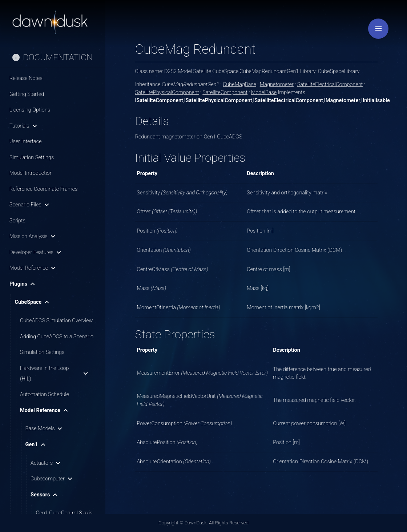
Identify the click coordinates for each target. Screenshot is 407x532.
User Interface (26, 142)
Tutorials (25, 126)
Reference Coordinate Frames (43, 189)
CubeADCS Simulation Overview (56, 321)
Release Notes (26, 78)
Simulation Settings (32, 158)
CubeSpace (34, 302)
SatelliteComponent (225, 92)
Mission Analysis (34, 236)
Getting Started (27, 94)
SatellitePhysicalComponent (167, 92)
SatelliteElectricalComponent (330, 84)
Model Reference (34, 268)
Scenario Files (31, 205)
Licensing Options (30, 110)
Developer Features (37, 252)
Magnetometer (277, 84)
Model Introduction (31, 173)
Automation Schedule (45, 394)
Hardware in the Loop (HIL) (55, 374)
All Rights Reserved (229, 523)
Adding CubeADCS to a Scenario (57, 337)
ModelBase (264, 92)
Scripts (17, 221)
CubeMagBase (239, 84)
